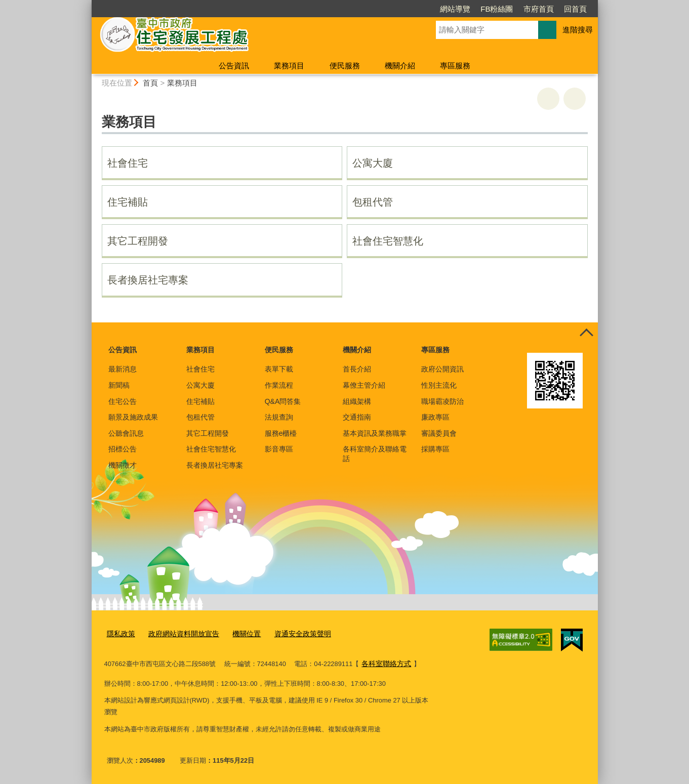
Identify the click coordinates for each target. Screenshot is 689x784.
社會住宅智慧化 (388, 241)
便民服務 (345, 66)
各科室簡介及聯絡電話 (375, 453)
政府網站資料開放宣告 (179, 633)
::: (87, 4)
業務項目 (289, 66)
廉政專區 (435, 417)
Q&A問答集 (283, 401)
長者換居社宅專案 (148, 280)
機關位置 (238, 633)
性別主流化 (439, 385)
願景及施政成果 (133, 417)
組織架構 (357, 401)
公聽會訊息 (126, 433)
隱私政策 (120, 633)
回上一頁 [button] (575, 99)
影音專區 (279, 449)
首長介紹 (357, 369)
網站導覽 (455, 9)
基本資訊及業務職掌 (375, 433)
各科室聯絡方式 (384, 663)
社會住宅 (128, 163)
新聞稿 (119, 385)
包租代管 (373, 202)
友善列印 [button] (548, 99)
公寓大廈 (373, 163)
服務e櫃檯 (281, 433)
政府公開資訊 (442, 369)
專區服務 (455, 66)
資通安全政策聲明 (292, 633)
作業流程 (279, 385)
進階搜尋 (578, 30)
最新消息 (123, 369)
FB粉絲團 (497, 9)
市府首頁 (539, 9)
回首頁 (575, 9)
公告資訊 (234, 66)
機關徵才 (123, 465)
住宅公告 (123, 401)
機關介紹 (400, 66)
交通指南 (357, 417)
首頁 (150, 83)
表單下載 (279, 369)
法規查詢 (279, 417)
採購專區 (435, 449)
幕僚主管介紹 (364, 385)
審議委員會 (439, 433)
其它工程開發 (138, 241)
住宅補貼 (128, 202)
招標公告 (123, 449)
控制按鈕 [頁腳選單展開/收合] (587, 334)
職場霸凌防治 (442, 401)
